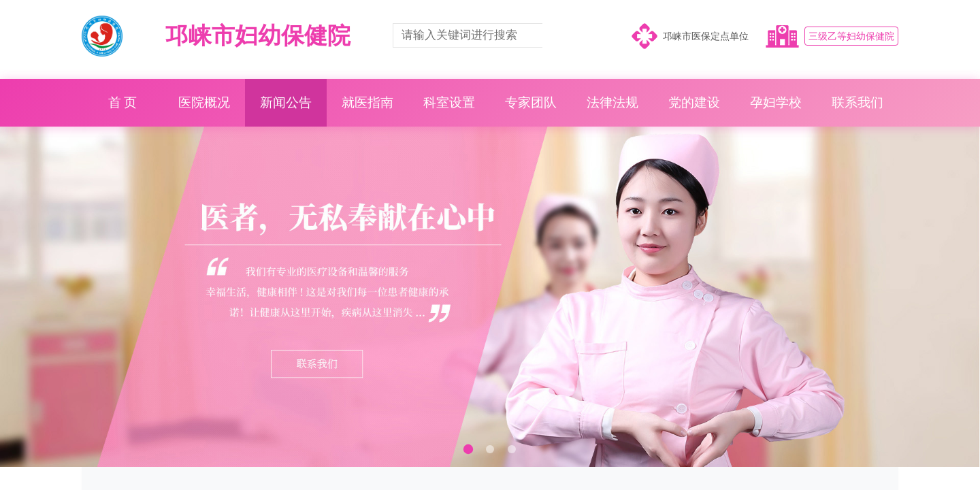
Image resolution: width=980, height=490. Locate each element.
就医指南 (367, 103)
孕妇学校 (776, 103)
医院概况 (204, 103)
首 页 (123, 103)
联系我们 (857, 103)
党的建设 (694, 103)
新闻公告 (286, 103)
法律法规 (612, 103)
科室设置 (449, 103)
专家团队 (531, 103)
